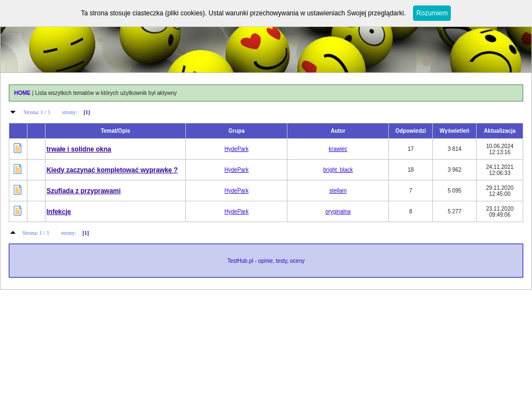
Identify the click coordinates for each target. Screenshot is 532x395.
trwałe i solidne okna (79, 149)
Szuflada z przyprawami (84, 191)
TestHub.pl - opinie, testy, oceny (266, 261)
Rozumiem (432, 13)
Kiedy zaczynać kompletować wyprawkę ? (112, 170)
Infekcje (59, 212)
